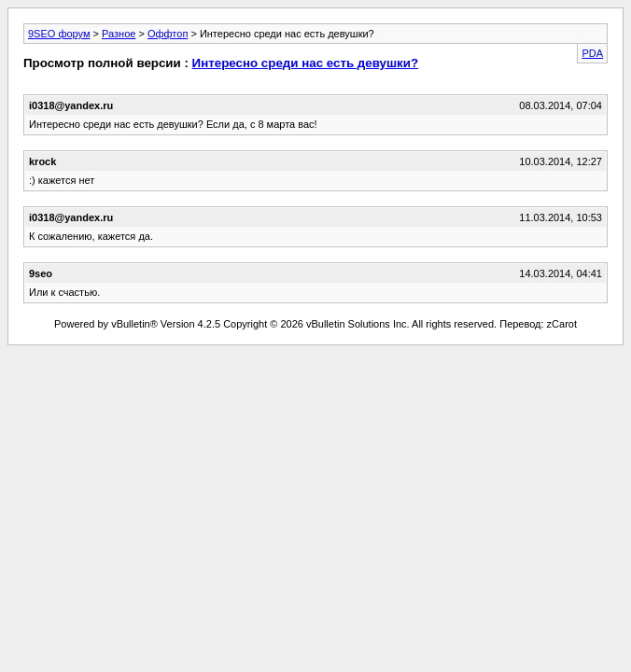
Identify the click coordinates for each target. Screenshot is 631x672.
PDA (592, 53)
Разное (119, 34)
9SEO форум (59, 34)
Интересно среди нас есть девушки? (306, 63)
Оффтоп (168, 34)
